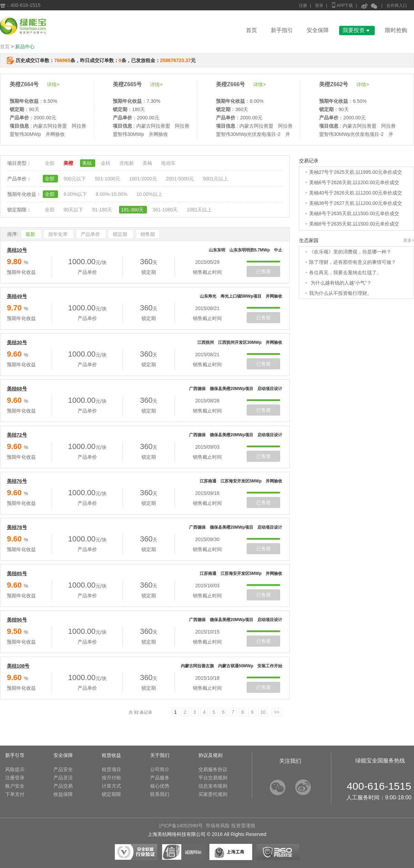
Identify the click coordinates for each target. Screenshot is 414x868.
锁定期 (121, 234)
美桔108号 (18, 666)
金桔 (106, 163)
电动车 (168, 163)
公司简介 (160, 769)
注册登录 (15, 778)
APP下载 (342, 5)
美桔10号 (17, 250)
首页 (252, 30)
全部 (50, 163)
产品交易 (63, 786)
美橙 (69, 163)
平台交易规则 (213, 778)
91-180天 (103, 210)
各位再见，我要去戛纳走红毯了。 (345, 272)
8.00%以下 (76, 194)
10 (263, 712)
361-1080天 (166, 210)
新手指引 (282, 30)
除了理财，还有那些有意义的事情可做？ (353, 262)
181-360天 (133, 210)
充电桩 (127, 163)
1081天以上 (199, 210)
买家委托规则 (213, 794)
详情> (53, 84)
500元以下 (75, 179)
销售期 (148, 234)
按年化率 (59, 234)
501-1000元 (108, 179)
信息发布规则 (213, 786)
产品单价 (91, 234)
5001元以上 (215, 179)
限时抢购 (396, 30)
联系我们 (160, 794)
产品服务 (160, 778)
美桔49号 (17, 296)
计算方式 (111, 786)
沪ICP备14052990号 (181, 826)
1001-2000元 (144, 179)
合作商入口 (397, 6)
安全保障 (318, 30)
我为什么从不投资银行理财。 (341, 293)
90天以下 (74, 210)
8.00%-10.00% (112, 194)
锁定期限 (111, 794)
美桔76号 (17, 481)
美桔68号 (17, 389)
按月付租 (111, 778)
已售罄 (264, 271)
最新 (31, 234)
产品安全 (63, 769)
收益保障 (63, 794)
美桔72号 (17, 435)
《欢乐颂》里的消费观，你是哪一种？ (350, 252)
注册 (303, 6)
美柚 (148, 163)
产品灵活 (63, 778)
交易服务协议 (213, 769)
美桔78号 (17, 527)
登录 (319, 6)
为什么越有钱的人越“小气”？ (340, 283)
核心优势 (160, 786)
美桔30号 (17, 342)
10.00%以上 (149, 194)
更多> (409, 240)
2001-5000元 (181, 179)
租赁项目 (111, 769)
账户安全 (15, 786)
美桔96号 (17, 620)
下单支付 (15, 794)
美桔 (88, 163)
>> (277, 712)
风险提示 (15, 769)
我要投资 (357, 30)
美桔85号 (17, 573)
